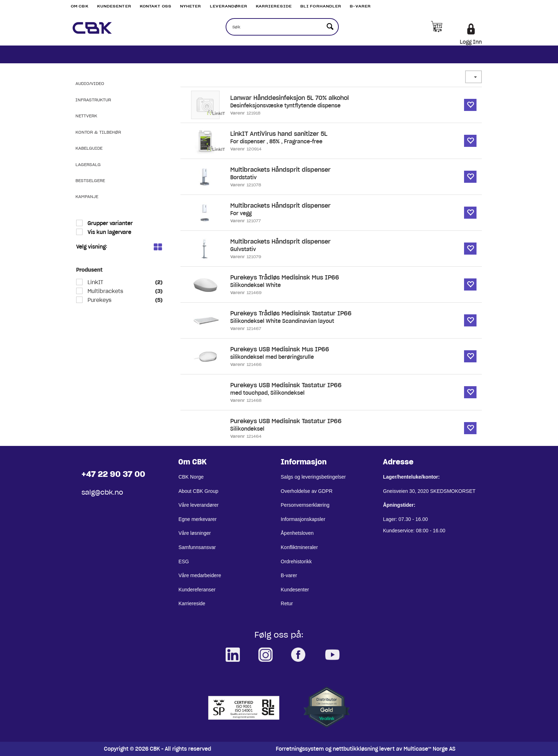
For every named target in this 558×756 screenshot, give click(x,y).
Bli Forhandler (321, 6)
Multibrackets (105, 291)
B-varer (360, 6)
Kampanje (87, 196)
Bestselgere (90, 180)
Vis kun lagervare (109, 232)
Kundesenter (114, 6)
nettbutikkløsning (355, 749)
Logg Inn (471, 42)
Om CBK (80, 6)
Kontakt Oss (156, 6)
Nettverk (86, 116)
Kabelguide (89, 148)
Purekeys (99, 300)
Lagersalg (88, 164)
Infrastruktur (93, 100)
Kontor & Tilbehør (98, 132)
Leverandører (229, 6)
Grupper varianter (109, 223)
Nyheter (191, 6)
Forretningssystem (300, 749)
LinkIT (95, 282)
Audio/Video (90, 83)
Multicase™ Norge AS (430, 749)
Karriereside (274, 6)
